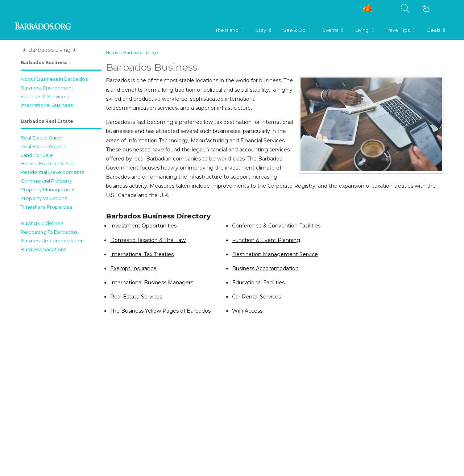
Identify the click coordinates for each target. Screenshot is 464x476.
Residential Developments (52, 172)
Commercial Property (46, 181)
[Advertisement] (61, 365)
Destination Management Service (275, 254)
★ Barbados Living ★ (49, 50)
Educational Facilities (258, 283)
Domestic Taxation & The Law (148, 240)
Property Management (48, 189)
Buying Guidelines (42, 223)
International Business (47, 105)
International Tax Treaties (142, 254)
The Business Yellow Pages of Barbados (160, 311)
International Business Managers (152, 283)
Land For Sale (37, 155)
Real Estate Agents (43, 146)
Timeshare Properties (46, 207)
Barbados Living (140, 53)
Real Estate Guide (42, 138)
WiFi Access (247, 311)
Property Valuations (44, 198)
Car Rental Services (256, 297)
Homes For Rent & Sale (48, 163)
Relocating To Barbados (49, 232)
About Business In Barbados (54, 79)
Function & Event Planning (266, 240)
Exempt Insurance (133, 268)
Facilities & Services (44, 96)
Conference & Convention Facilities (276, 226)
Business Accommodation (52, 241)
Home (112, 53)
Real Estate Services (136, 297)
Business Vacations (43, 249)
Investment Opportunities (143, 226)
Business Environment (47, 88)
